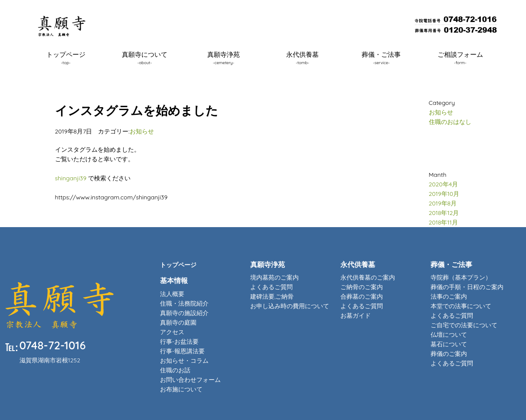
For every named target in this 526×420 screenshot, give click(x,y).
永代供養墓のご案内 (368, 277)
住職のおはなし (450, 122)
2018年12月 (444, 213)
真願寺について (145, 58)
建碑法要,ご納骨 (272, 296)
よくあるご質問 (271, 287)
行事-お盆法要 (179, 342)
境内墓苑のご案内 (274, 277)
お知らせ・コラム (184, 361)
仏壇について (449, 335)
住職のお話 (175, 370)
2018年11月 (443, 222)
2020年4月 (444, 184)
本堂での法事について (461, 306)
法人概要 (172, 294)
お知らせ (142, 131)
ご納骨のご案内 (362, 287)
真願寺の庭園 (178, 322)
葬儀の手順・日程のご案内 (467, 287)
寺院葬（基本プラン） (461, 277)
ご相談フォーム (460, 58)
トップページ (66, 58)
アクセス (172, 332)
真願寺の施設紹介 (184, 313)
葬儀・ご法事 (381, 58)
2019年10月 (444, 194)
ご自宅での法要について (464, 325)
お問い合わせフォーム (190, 380)
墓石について (449, 344)
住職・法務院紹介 (184, 303)
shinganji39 (71, 178)
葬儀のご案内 (449, 354)
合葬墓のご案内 (362, 296)
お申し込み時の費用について (290, 306)
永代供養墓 (302, 58)
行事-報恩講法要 (182, 351)
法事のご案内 (449, 296)
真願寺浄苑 (224, 58)
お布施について (181, 389)
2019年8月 (443, 203)
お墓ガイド (356, 316)
